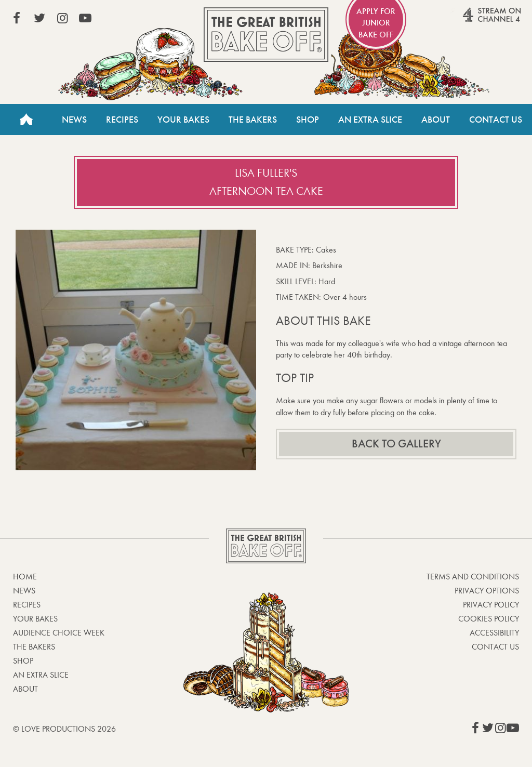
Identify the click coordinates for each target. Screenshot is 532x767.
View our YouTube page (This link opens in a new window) (85, 18)
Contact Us (496, 120)
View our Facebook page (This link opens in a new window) (17, 18)
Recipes (122, 120)
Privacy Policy (491, 605)
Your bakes (35, 619)
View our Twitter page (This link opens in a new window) (39, 18)
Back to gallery (396, 444)
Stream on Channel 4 (472, 20)
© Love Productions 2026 (64, 729)
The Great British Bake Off (266, 35)
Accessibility (494, 633)
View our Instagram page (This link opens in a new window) (62, 18)
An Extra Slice (370, 120)
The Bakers (253, 120)
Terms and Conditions (473, 577)
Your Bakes (183, 120)
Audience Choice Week (59, 633)
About (436, 120)
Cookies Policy (489, 619)
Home (26, 120)
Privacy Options (487, 591)
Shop (308, 120)
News (74, 120)
